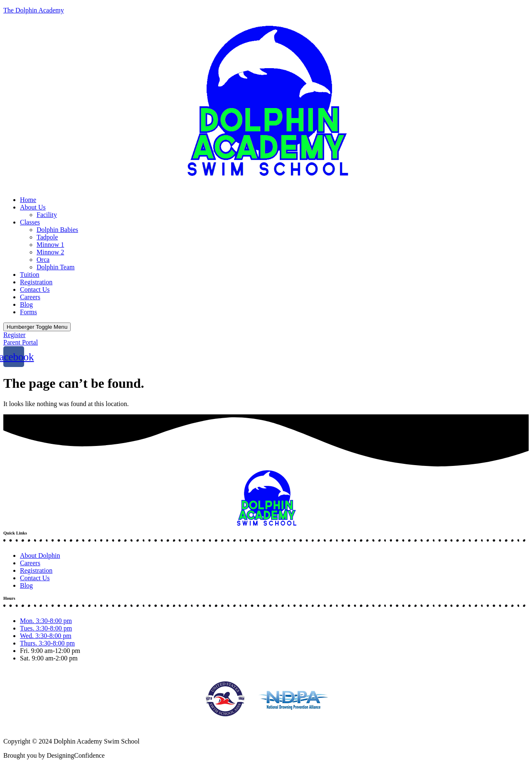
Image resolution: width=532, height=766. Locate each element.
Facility (47, 215)
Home (28, 200)
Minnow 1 (50, 245)
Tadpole (47, 237)
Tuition (30, 275)
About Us (33, 207)
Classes (30, 222)
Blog (26, 304)
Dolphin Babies (57, 230)
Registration (36, 282)
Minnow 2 (50, 252)
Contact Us (35, 289)
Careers (30, 297)
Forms (28, 312)
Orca (43, 260)
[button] (266, 105)
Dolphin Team (55, 267)
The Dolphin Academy (34, 10)
